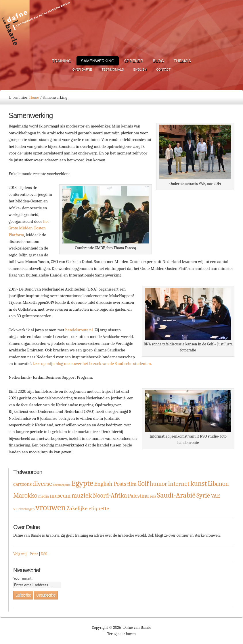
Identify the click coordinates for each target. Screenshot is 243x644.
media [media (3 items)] (44, 496)
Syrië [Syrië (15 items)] (203, 495)
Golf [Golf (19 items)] (143, 484)
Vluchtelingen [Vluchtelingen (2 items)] (24, 509)
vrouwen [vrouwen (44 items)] (51, 507)
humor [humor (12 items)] (159, 484)
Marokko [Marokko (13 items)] (25, 496)
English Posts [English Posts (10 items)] (110, 484)
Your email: (23, 578)
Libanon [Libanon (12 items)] (218, 484)
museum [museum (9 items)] (60, 496)
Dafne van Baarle (36, 27)
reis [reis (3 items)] (153, 496)
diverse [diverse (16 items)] (42, 484)
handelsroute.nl (79, 330)
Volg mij (20, 554)
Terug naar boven (121, 634)
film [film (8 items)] (132, 484)
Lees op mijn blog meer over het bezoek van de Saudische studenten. (92, 363)
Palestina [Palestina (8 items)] (138, 496)
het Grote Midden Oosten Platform (29, 228)
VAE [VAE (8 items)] (215, 496)
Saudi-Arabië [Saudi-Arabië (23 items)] (176, 495)
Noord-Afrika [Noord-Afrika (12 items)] (110, 495)
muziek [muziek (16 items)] (82, 495)
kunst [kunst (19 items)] (199, 484)
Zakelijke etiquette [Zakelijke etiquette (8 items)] (88, 508)
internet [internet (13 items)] (179, 484)
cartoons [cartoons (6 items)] (22, 484)
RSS (44, 554)
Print (34, 554)
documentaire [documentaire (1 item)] (62, 485)
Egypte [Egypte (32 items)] (82, 483)
